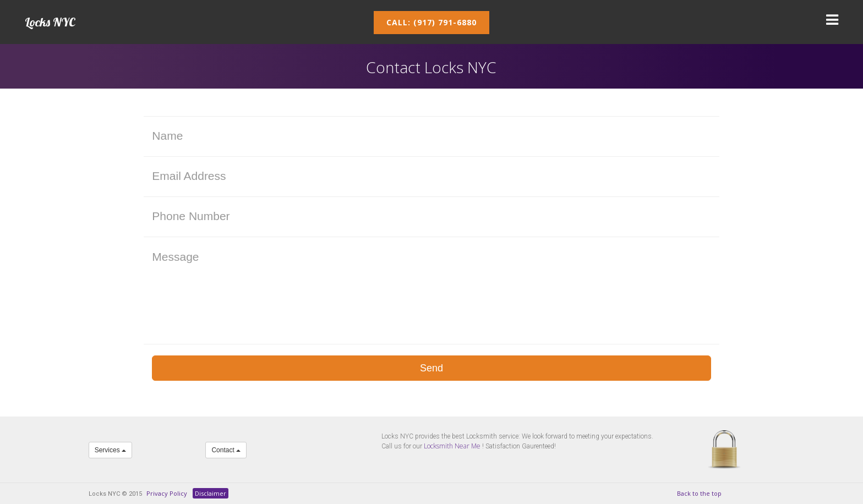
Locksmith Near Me (452, 446)
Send (431, 368)
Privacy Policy (167, 493)
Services (110, 450)
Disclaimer (211, 493)
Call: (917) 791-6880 (431, 22)
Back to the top (699, 493)
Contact (226, 450)
